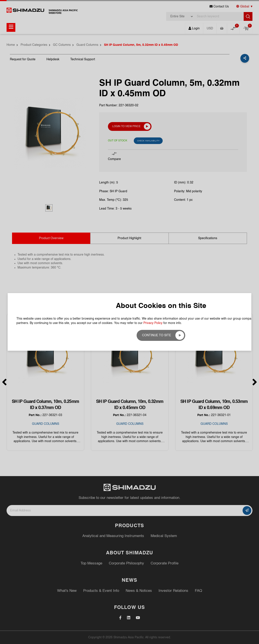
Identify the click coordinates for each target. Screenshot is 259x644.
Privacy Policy (153, 323)
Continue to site (157, 335)
